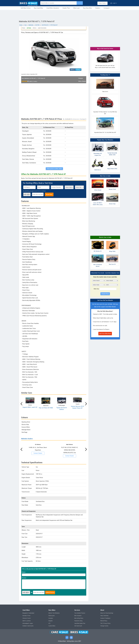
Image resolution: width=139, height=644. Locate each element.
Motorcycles (52, 616)
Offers (29, 28)
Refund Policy (104, 621)
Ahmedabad (26, 623)
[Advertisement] (69, 15)
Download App (110, 613)
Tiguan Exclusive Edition (62, 409)
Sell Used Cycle (78, 626)
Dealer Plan (66, 8)
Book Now (49, 194)
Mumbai (25, 616)
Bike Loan (77, 8)
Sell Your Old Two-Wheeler (105, 300)
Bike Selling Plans (79, 618)
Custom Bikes (52, 626)
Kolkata (24, 626)
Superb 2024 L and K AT (30, 407)
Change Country (104, 626)
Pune (29, 616)
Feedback (108, 618)
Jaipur (31, 623)
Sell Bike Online (26, 8)
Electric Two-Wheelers (54, 613)
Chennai (25, 618)
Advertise (106, 616)
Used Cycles (30, 626)
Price (24, 28)
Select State (102, 3)
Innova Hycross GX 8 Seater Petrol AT (77, 407)
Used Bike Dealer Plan (80, 623)
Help (102, 616)
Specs (34, 28)
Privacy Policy (107, 623)
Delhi (24, 621)
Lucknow (28, 621)
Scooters (51, 618)
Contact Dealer (38, 453)
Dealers (98, 8)
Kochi (29, 618)
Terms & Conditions (41, 191)
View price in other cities (54, 169)
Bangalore (25, 613)
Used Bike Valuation (53, 8)
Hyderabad (31, 613)
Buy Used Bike (38, 8)
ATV (49, 623)
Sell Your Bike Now (105, 334)
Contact (102, 618)
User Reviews (42, 28)
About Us (103, 613)
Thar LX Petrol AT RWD (46, 408)
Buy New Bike (87, 8)
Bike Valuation (78, 616)
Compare (107, 8)
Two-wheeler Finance (80, 613)
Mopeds (50, 621)
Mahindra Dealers (27, 439)
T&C (101, 623)
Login (114, 3)
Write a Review (82, 81)
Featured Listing (78, 621)
